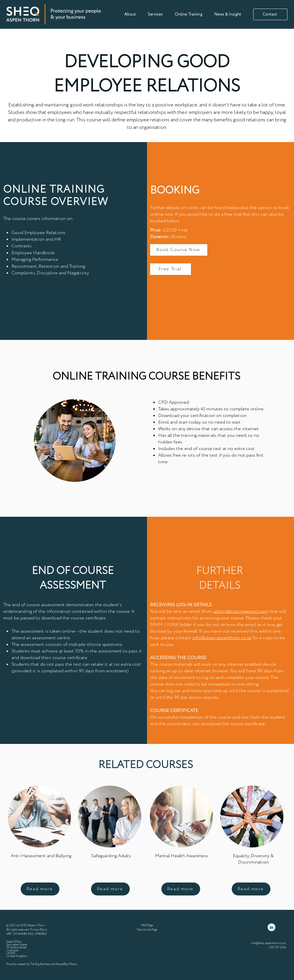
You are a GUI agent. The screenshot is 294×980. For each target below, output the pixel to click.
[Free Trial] (171, 269)
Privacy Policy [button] (38, 930)
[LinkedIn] (271, 927)
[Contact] (270, 14)
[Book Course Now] (179, 250)
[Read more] (40, 889)
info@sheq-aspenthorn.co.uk (222, 638)
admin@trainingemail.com (240, 611)
